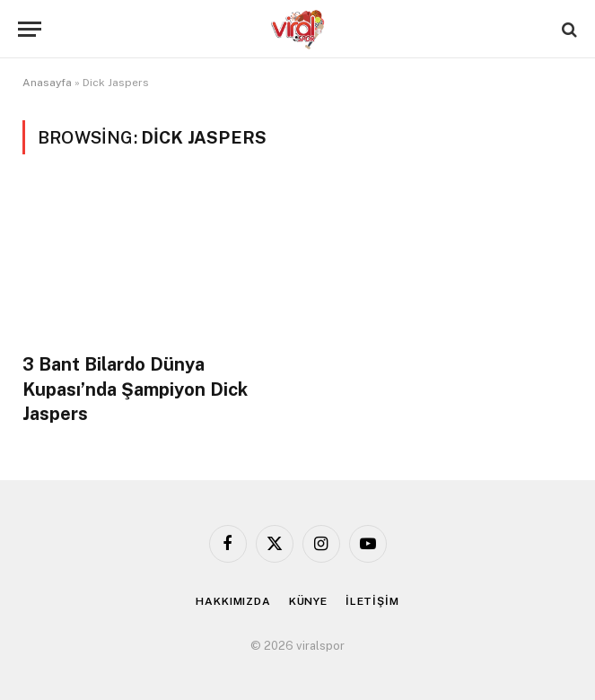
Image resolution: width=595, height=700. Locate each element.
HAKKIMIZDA (233, 601)
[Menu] (30, 29)
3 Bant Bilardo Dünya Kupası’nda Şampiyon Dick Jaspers (135, 389)
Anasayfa (47, 83)
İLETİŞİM (372, 601)
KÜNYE (308, 601)
